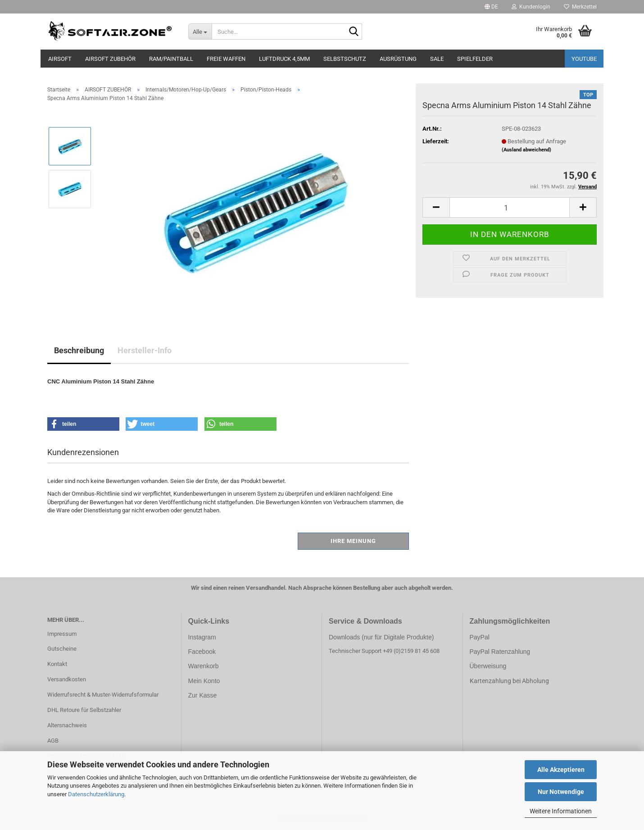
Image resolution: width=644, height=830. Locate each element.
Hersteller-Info (145, 350)
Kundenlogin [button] (531, 7)
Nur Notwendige (561, 792)
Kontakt (57, 664)
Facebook (202, 652)
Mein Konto (204, 681)
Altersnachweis (67, 725)
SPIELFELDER (475, 59)
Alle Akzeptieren (561, 770)
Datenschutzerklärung (96, 794)
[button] (491, 7)
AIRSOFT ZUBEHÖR (110, 59)
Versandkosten (67, 679)
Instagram (202, 637)
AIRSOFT (60, 59)
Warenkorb (204, 666)
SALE (437, 59)
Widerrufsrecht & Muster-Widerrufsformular (103, 695)
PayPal (480, 637)
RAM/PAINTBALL (171, 59)
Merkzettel (580, 7)
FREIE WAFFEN (226, 59)
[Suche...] (200, 32)
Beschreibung (79, 350)
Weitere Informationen (561, 811)
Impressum (62, 634)
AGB (53, 741)
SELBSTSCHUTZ (345, 59)
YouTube (584, 59)
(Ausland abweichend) (526, 150)
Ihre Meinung (353, 541)
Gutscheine (62, 649)
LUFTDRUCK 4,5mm (284, 59)
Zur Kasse (203, 695)
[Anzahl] (510, 207)
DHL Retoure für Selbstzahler (84, 710)
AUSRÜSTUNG (398, 59)
